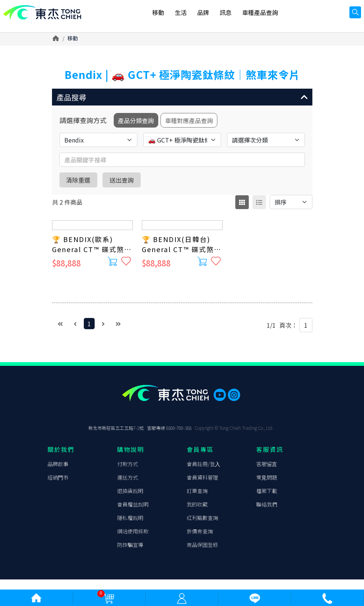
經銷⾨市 (58, 487)
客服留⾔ (267, 474)
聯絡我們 (267, 514)
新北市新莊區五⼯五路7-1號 (116, 438)
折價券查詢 (200, 541)
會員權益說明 (133, 514)
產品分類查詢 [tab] (138, 124)
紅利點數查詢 (202, 528)
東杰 (47, 16)
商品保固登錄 (202, 555)
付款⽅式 (128, 474)
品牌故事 (58, 474)
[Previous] (75, 328)
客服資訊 (270, 459)
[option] (182, 57)
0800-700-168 (179, 438)
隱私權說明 (130, 528)
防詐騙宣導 (130, 555)
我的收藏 (197, 514)
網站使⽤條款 (133, 541)
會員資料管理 (202, 487)
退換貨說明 (130, 501)
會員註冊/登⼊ (204, 474)
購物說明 (131, 459)
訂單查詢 (197, 501)
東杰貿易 (58, 417)
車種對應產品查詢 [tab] (196, 124)
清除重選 (83, 184)
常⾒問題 (267, 487)
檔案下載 (267, 501)
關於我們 (61, 459)
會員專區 (200, 459)
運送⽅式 (128, 487)
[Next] (103, 328)
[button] (182, 99)
